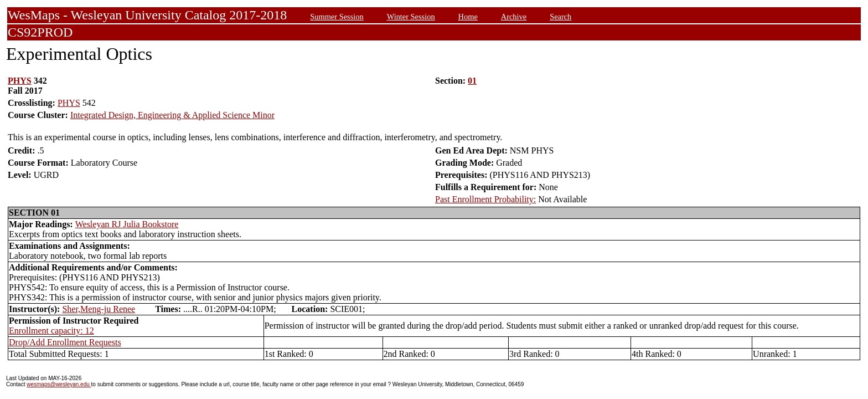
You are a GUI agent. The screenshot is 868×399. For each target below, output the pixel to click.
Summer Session (337, 17)
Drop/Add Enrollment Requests (65, 342)
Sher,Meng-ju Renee (99, 309)
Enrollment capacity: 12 (51, 331)
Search (560, 17)
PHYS (20, 81)
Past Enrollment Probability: (485, 199)
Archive (514, 17)
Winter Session (411, 17)
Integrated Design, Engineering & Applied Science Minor (172, 115)
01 (472, 81)
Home (468, 17)
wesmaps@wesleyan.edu (59, 384)
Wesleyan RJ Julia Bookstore (127, 224)
